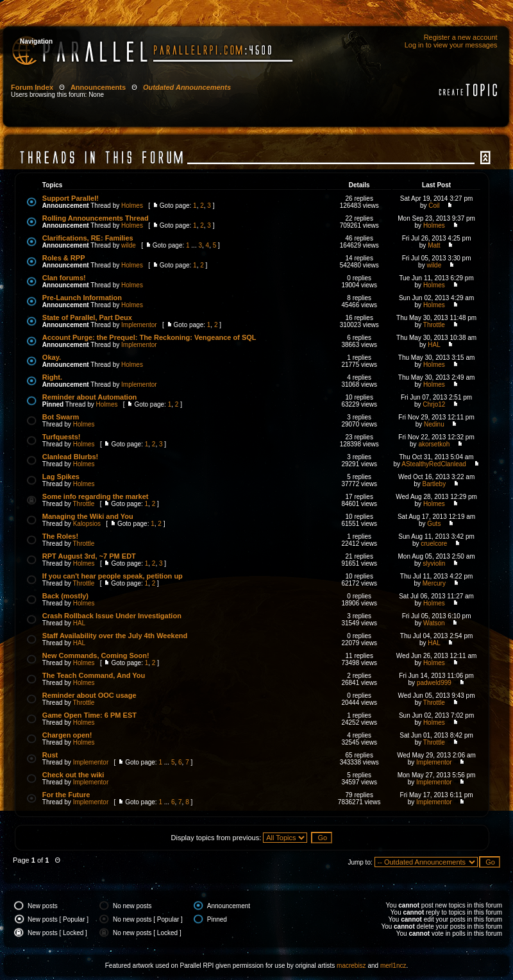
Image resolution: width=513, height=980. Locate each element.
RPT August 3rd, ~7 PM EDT (89, 556)
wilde (129, 245)
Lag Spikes (61, 477)
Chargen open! (67, 735)
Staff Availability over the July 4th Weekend (115, 636)
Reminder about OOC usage (89, 695)
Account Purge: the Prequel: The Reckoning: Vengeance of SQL (149, 337)
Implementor (139, 325)
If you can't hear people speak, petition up (113, 576)
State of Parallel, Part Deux (87, 317)
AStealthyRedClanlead (434, 464)
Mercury (434, 583)
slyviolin (434, 563)
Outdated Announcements (187, 87)
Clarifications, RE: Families (88, 238)
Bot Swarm (61, 417)
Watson (434, 623)
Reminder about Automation (89, 397)
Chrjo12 (434, 404)
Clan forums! (64, 278)
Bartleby (434, 484)
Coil (434, 206)
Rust (50, 755)
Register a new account (461, 37)
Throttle (434, 325)
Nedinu (434, 424)
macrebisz (351, 966)
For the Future (66, 795)
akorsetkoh (434, 444)
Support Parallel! (71, 198)
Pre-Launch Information (82, 298)
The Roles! (60, 536)
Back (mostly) (65, 596)
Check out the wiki (73, 775)
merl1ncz (393, 966)
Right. (52, 377)
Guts (434, 524)
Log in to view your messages (451, 45)
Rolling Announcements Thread (96, 218)
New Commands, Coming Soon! (96, 655)
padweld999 (434, 683)
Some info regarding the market (96, 496)
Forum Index (32, 87)
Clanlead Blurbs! (70, 457)
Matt (434, 245)
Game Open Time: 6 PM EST (89, 715)
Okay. (52, 357)
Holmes (132, 206)
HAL (434, 345)
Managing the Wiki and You (88, 516)
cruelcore (434, 544)
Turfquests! (62, 437)
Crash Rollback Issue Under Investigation (112, 616)
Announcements (98, 87)
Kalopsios (87, 524)
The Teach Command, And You (94, 675)
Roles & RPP (64, 258)
